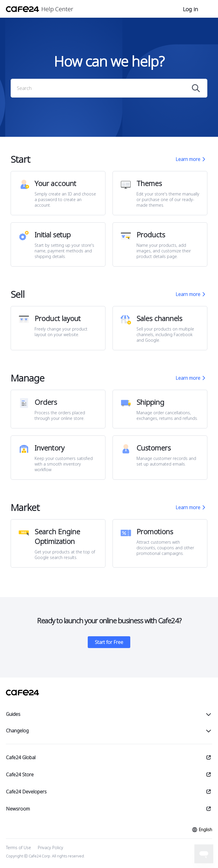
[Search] (104, 88)
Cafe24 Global (21, 757)
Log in (190, 9)
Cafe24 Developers (26, 792)
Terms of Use (18, 848)
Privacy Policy (51, 848)
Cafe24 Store (20, 775)
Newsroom (18, 809)
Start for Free (109, 642)
